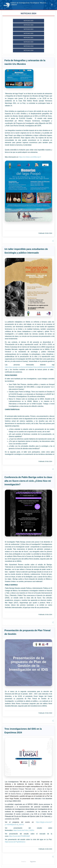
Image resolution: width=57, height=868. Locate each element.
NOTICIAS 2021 (28, 38)
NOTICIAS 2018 (28, 50)
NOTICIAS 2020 (28, 42)
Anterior (24, 862)
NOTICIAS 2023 (28, 29)
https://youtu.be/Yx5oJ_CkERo (24, 830)
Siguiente (33, 862)
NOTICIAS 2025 (28, 21)
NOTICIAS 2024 (28, 25)
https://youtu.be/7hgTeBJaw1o (15, 842)
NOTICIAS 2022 (28, 33)
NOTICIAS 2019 (28, 46)
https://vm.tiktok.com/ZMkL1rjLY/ (30, 157)
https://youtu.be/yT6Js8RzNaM (19, 836)
